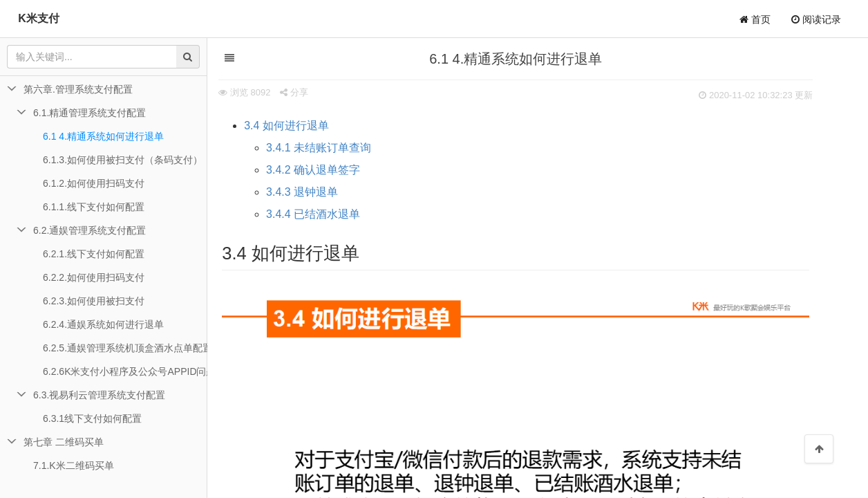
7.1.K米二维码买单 (74, 465)
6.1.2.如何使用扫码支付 (94, 183)
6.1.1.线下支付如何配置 (94, 207)
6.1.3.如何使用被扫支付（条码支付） (123, 160)
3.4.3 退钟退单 (317, 192)
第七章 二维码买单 (64, 442)
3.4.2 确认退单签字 (328, 170)
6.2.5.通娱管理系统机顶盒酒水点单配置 (125, 348)
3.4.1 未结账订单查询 (334, 148)
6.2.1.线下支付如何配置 (94, 254)
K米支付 (39, 18)
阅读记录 (816, 19)
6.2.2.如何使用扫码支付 (94, 277)
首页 (755, 19)
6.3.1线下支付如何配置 (92, 418)
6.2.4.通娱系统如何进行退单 (103, 324)
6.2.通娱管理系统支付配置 (89, 230)
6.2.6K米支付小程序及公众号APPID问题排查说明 (125, 371)
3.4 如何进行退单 (302, 126)
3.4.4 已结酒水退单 (328, 214)
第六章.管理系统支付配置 (78, 89)
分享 (309, 92)
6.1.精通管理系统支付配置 (89, 113)
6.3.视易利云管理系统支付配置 (99, 395)
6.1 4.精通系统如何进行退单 (103, 136)
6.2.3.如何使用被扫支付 (94, 301)
